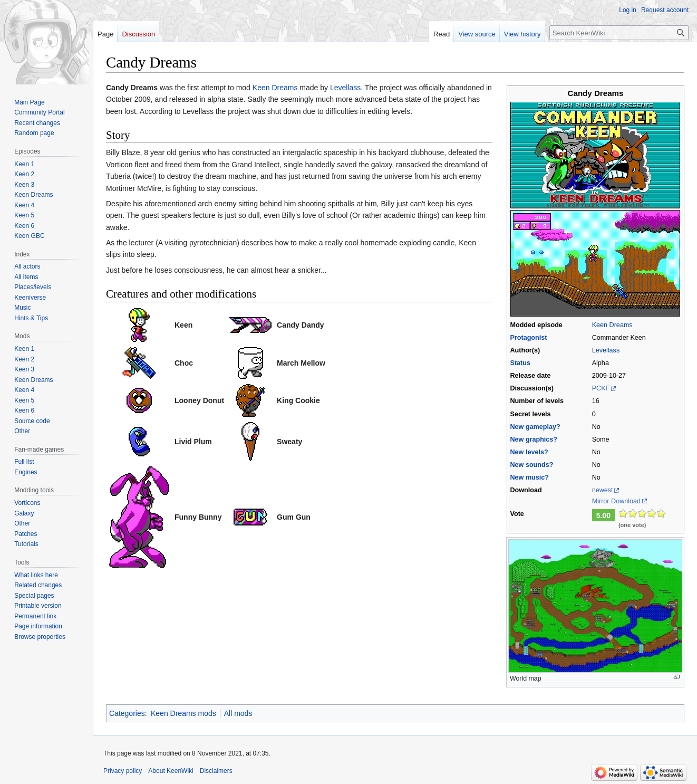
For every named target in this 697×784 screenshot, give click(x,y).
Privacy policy (123, 771)
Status (520, 363)
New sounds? (531, 465)
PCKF (601, 388)
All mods (238, 713)
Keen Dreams (612, 325)
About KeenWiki (171, 771)
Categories (127, 713)
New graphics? (534, 439)
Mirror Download (616, 501)
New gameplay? (535, 427)
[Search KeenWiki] (619, 33)
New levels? (529, 452)
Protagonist (528, 338)
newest (603, 490)
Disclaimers (216, 771)
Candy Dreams (132, 88)
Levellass (606, 350)
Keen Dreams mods (183, 713)
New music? (529, 477)
